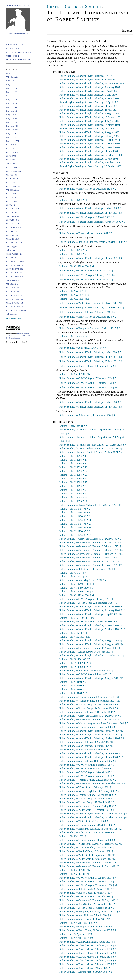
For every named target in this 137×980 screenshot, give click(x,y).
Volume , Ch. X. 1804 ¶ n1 (73, 686)
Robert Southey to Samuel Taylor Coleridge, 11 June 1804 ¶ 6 (91, 753)
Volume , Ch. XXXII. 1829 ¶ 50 (76, 938)
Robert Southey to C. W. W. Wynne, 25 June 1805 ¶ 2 (87, 776)
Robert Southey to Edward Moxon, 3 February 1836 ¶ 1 (88, 945)
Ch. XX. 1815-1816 (14, 228)
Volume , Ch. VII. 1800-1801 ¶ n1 (77, 618)
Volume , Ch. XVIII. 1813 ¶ (74, 874)
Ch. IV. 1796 (11, 156)
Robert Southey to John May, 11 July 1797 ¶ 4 (83, 348)
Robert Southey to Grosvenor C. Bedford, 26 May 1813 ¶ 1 (89, 900)
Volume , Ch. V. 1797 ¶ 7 (73, 573)
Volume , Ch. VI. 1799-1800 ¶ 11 (77, 584)
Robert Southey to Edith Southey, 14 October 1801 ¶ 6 (87, 652)
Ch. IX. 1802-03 (12, 179)
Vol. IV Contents (13, 216)
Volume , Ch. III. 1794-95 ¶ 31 (75, 531)
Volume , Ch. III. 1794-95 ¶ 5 (75, 516)
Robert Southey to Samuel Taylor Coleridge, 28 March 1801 (90, 98)
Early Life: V (11, 96)
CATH (26, 342)
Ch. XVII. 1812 (12, 213)
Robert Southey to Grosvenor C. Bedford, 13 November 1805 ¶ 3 (92, 784)
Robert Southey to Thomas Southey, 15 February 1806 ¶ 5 (89, 795)
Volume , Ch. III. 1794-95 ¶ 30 (75, 527)
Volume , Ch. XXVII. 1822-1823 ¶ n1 (79, 923)
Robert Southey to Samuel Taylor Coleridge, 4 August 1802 (89, 121)
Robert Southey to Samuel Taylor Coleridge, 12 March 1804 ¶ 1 (92, 738)
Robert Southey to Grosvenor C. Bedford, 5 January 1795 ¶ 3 (90, 539)
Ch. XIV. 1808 (12, 201)
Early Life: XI (12, 118)
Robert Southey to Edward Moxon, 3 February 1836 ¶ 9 (88, 964)
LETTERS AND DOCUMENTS (19, 52)
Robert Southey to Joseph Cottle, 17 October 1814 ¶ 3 (87, 908)
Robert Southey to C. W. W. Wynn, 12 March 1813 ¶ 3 (87, 896)
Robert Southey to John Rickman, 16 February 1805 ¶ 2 (88, 761)
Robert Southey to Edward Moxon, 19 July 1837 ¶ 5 (86, 972)
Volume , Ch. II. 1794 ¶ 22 (73, 471)
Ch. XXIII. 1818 (12, 239)
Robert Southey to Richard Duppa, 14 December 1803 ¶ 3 (89, 704)
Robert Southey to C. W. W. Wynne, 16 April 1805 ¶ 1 (87, 772)
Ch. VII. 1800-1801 (14, 171)
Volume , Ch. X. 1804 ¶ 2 (73, 682)
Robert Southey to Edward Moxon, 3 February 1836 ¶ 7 (88, 957)
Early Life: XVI (12, 137)
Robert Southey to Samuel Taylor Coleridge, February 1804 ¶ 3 (91, 735)
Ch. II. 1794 (11, 149)
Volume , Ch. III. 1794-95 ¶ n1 (75, 535)
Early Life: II (11, 85)
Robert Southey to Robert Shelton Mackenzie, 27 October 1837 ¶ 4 (93, 242)
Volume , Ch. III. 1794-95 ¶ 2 (75, 509)
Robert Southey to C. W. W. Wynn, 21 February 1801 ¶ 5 (88, 622)
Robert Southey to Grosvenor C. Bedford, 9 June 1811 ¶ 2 (89, 863)
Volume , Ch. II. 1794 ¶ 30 (73, 494)
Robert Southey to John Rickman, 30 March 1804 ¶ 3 (86, 746)
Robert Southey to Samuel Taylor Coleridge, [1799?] (86, 76)
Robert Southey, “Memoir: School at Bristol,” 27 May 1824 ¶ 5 (91, 448)
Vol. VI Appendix (13, 314)
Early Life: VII (12, 103)
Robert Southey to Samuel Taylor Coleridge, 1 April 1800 (88, 91)
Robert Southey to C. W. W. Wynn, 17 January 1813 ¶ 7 (88, 378)
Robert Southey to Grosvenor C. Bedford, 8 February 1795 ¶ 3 (91, 546)
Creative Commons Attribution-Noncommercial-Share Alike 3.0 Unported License (19, 336)
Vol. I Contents (12, 77)
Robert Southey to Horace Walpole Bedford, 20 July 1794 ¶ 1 (91, 505)
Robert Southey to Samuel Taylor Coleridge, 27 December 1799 (92, 83)
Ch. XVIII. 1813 (12, 220)
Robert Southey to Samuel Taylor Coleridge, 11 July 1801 (88, 106)
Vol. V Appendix (13, 280)
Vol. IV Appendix (13, 246)
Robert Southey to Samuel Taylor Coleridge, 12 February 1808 (91, 155)
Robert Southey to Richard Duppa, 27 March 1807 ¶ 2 (87, 802)
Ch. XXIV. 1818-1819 (15, 243)
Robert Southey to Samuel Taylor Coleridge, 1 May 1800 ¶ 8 (90, 208)
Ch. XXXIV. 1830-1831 (15, 295)
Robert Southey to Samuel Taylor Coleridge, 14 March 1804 (90, 147)
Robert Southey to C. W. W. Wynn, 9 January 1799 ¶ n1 (88, 280)
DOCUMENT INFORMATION (18, 60)
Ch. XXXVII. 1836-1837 (16, 307)
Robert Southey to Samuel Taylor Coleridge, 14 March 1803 (90, 125)
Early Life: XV (12, 134)
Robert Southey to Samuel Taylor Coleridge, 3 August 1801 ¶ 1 (91, 640)
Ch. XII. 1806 (11, 194)
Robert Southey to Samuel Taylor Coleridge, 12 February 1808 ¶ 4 (93, 817)
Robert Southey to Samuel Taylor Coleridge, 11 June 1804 (89, 151)
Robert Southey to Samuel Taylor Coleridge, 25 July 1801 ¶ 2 (91, 361)
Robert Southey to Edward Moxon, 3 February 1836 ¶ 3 (88, 366)
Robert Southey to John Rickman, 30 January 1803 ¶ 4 (87, 671)
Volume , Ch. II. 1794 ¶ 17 (73, 460)
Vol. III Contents (13, 190)
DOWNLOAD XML (14, 319)
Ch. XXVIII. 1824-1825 (15, 265)
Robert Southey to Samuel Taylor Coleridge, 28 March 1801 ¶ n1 (92, 629)
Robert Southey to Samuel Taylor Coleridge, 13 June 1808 (89, 159)
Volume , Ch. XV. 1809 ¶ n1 (74, 299)
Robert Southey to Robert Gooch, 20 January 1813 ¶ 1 (87, 889)
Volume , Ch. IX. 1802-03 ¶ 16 (76, 667)
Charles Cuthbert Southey (74, 7)
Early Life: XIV (12, 130)
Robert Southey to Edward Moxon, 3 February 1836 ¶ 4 (88, 953)
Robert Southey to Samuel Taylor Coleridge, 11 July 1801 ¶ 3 (91, 213)
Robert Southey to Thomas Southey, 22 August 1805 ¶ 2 (88, 780)
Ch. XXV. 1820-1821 (14, 254)
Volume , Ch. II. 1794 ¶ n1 (73, 200)
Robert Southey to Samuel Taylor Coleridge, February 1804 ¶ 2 (91, 731)
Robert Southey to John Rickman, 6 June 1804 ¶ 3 (85, 750)
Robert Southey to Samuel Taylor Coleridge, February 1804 (89, 136)
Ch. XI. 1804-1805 (13, 186)
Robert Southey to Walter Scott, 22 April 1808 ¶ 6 (85, 821)
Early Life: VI (12, 100)
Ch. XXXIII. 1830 (13, 292)
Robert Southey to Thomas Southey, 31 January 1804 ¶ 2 (88, 727)
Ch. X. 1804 (11, 182)
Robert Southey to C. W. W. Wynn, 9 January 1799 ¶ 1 (87, 271)
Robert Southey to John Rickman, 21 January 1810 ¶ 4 (87, 312)
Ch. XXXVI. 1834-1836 (15, 303)
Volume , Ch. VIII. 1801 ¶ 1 (74, 633)
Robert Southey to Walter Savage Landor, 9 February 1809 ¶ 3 (91, 303)
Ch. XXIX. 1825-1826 (15, 269)
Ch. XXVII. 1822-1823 (15, 262)
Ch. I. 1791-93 (12, 145)
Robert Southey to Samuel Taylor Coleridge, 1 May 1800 (88, 95)
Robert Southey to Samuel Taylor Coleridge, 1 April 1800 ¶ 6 (90, 614)
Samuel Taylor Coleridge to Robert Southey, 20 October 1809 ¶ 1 (93, 308)
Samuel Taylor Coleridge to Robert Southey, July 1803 (87, 129)
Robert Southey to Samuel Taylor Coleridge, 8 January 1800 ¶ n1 (92, 610)
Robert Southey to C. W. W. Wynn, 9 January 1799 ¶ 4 (87, 275)
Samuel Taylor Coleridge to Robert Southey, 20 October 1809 (90, 166)
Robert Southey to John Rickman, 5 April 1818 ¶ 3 (85, 915)
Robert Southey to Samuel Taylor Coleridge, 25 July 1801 (88, 110)
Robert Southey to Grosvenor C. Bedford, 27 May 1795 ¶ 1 (89, 558)
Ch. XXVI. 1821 (13, 258)
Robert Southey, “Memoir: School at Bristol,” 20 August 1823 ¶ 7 (93, 445)
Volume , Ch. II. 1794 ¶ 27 (73, 250)
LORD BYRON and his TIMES (18, 5)
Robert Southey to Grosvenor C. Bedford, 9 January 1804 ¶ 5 (90, 720)
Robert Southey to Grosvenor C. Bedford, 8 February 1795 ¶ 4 (91, 550)
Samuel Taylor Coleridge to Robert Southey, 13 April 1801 (89, 102)
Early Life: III (11, 88)
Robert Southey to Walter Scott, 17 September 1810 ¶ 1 (88, 855)
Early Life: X (11, 115)
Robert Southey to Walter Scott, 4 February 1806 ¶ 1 (86, 787)
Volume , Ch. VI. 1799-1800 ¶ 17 (77, 588)
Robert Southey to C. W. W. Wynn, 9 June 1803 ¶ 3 (85, 674)
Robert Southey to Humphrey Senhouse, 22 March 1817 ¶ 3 (90, 328)
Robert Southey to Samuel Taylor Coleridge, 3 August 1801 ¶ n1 (92, 644)
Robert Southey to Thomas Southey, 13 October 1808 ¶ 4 (88, 825)
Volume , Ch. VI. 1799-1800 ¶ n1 (77, 266)
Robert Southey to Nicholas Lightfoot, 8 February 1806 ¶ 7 (89, 791)
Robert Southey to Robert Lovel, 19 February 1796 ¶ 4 (87, 415)
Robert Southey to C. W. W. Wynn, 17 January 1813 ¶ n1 (88, 387)
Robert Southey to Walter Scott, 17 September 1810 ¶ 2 (88, 859)
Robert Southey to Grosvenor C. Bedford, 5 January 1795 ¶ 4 (90, 543)
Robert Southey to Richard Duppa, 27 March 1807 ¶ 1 (87, 799)
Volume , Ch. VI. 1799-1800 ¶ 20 (77, 591)
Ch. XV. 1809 (11, 205)
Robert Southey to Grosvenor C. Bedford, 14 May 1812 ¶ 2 (89, 866)
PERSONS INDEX (14, 48)
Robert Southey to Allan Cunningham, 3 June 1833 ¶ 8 (87, 942)
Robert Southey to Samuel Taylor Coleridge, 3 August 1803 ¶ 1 (91, 678)
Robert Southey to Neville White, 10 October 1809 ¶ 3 (87, 851)
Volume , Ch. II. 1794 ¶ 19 (73, 467)
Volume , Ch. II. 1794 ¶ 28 (73, 254)
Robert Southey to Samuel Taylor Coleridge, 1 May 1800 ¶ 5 (90, 352)
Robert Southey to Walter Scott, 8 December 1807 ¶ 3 (87, 810)
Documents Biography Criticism (18, 33)
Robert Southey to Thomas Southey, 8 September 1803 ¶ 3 (89, 697)
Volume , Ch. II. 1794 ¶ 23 (73, 475)
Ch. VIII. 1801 (12, 175)
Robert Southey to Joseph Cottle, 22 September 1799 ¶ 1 (88, 603)
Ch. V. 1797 (11, 160)
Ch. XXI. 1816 (12, 231)
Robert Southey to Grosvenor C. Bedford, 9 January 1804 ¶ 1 (90, 716)
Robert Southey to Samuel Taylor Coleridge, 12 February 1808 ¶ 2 (93, 814)
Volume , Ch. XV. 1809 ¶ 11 (74, 291)
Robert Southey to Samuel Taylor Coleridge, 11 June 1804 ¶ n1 (91, 757)
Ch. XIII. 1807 (12, 198)
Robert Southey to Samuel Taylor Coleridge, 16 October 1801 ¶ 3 (93, 656)
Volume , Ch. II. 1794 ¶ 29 (73, 490)
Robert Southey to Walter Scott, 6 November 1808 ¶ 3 (87, 832)
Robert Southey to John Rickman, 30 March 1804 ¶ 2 (86, 742)
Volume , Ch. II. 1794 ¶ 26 (73, 479)
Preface (9, 73)
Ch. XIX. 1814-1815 (14, 224)
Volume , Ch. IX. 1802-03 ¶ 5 (75, 659)
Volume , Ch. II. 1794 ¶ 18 (73, 463)
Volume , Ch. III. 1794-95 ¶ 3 (75, 512)
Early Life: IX (12, 111)
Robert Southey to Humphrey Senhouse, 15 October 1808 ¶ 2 (90, 829)
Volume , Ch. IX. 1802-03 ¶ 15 (76, 663)
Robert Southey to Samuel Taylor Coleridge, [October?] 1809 (90, 162)
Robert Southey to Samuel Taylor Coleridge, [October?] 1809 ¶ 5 (92, 222)
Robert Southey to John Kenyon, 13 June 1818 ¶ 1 (85, 919)
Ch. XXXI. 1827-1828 (15, 277)
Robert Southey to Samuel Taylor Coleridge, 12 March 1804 (90, 144)
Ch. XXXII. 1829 (13, 288)
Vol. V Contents (12, 250)
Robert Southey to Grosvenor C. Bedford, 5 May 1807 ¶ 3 (89, 806)
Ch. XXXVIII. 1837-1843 (16, 310)
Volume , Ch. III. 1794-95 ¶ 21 (75, 524)
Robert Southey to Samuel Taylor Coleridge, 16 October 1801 (90, 117)
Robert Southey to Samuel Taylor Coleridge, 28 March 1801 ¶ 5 (92, 625)
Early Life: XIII (12, 126)
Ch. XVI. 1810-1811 (14, 209)
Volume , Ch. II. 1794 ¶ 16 (73, 456)
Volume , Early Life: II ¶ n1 (74, 426)
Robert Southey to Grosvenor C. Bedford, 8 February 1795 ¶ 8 (91, 554)
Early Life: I (11, 81)
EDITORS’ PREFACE (15, 45)
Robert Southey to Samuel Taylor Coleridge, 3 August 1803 (89, 132)
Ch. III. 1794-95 (12, 152)
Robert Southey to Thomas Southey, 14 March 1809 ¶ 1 (88, 848)
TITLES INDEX (13, 56)
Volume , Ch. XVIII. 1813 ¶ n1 (76, 374)
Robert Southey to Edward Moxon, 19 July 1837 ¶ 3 (86, 233)
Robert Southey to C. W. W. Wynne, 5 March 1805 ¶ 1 (87, 217)
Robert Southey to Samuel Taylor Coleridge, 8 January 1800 (90, 87)
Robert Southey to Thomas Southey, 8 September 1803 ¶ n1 (90, 701)
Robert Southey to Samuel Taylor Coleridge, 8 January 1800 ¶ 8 (92, 607)
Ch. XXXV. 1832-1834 (15, 299)
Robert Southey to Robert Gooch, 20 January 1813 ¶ (86, 893)
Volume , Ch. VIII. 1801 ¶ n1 (75, 637)
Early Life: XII (12, 122)
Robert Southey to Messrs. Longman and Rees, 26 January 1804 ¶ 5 (94, 723)
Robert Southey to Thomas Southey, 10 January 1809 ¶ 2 (88, 840)
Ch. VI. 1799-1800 (13, 167)
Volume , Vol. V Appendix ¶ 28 (76, 934)
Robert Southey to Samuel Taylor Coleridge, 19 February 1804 (91, 140)
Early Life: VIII (12, 107)
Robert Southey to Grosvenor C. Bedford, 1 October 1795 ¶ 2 (91, 565)
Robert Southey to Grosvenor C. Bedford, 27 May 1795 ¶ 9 (89, 561)
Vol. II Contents (12, 164)
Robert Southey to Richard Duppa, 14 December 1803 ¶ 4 (89, 708)
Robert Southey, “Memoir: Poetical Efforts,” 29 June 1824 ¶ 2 (91, 452)
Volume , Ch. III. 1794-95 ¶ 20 (75, 520)
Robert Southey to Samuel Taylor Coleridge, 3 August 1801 (89, 113)
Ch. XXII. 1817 (12, 235)
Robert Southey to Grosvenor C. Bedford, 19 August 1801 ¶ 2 (91, 648)
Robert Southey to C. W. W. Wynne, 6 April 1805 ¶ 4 (86, 768)
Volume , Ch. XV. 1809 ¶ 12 (74, 295)
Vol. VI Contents (13, 284)
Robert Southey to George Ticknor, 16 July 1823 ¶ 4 (86, 927)
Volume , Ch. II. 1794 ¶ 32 (73, 497)
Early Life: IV (12, 92)
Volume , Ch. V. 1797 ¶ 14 (73, 576)
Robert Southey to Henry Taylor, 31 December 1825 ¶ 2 (88, 189)
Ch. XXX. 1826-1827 (14, 273)
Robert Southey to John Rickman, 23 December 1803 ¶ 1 (88, 712)
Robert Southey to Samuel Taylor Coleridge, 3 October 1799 (90, 80)
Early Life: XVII (13, 141)
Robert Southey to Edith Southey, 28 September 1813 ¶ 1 (88, 904)
